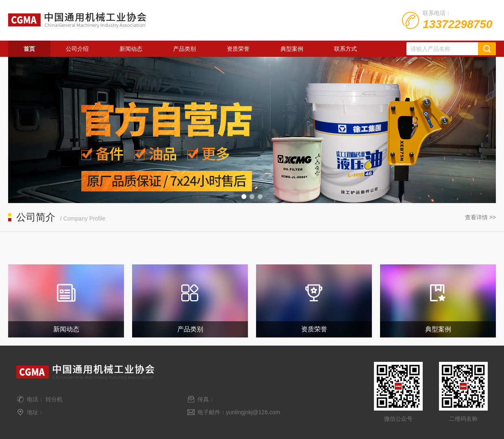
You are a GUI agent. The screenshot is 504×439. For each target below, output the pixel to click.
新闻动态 (131, 49)
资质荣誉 (238, 49)
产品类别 (185, 49)
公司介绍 (77, 49)
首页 (29, 49)
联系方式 (345, 49)
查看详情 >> (480, 217)
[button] (244, 197)
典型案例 (292, 49)
